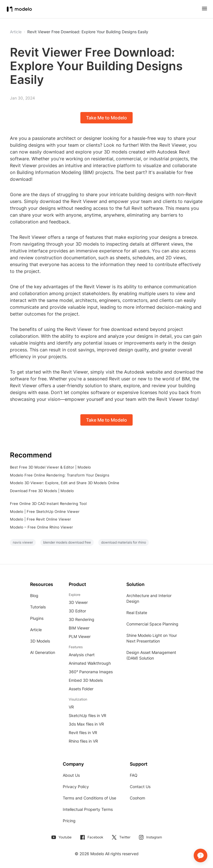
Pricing (69, 821)
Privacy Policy (76, 787)
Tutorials (38, 607)
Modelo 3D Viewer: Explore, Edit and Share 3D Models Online (65, 483)
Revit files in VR (83, 733)
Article (36, 630)
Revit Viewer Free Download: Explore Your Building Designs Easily (88, 32)
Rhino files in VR (83, 741)
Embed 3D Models (86, 680)
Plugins (37, 618)
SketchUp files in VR (87, 715)
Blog (34, 595)
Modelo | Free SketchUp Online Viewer (45, 511)
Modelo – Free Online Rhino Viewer (41, 527)
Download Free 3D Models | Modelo (42, 491)
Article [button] (16, 32)
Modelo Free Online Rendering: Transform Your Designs (60, 475)
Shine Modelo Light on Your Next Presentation (152, 638)
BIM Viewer (79, 628)
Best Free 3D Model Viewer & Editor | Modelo (50, 467)
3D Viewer (78, 602)
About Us (71, 775)
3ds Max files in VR (86, 724)
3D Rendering (82, 619)
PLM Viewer (80, 636)
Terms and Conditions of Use (89, 798)
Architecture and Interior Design (149, 598)
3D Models (40, 641)
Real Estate (137, 613)
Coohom (137, 798)
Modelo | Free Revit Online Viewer (40, 519)
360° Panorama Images (91, 672)
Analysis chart (82, 655)
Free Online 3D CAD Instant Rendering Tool (48, 504)
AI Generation (43, 652)
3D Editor (77, 611)
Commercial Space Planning (152, 624)
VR (71, 707)
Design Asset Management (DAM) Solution (151, 655)
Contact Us (140, 787)
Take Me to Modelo (106, 118)
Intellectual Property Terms (88, 809)
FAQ (134, 775)
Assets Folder (81, 689)
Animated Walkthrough (90, 663)
